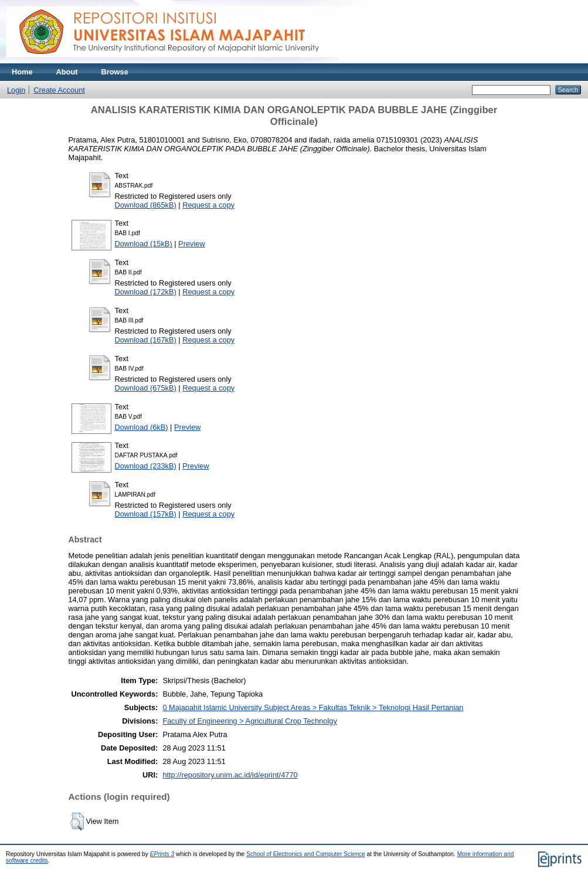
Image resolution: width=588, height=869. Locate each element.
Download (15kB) (144, 244)
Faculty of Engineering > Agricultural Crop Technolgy (249, 721)
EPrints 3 (162, 854)
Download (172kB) (146, 292)
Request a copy (208, 205)
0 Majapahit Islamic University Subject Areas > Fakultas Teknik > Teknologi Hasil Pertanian (313, 707)
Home (22, 72)
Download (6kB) (142, 427)
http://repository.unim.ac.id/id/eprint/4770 (230, 775)
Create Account (59, 90)
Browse (115, 72)
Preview (192, 244)
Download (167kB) (146, 340)
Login (16, 90)
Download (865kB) (146, 205)
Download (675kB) (146, 388)
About (67, 72)
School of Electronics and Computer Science (306, 854)
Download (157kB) (146, 514)
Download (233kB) (146, 466)
